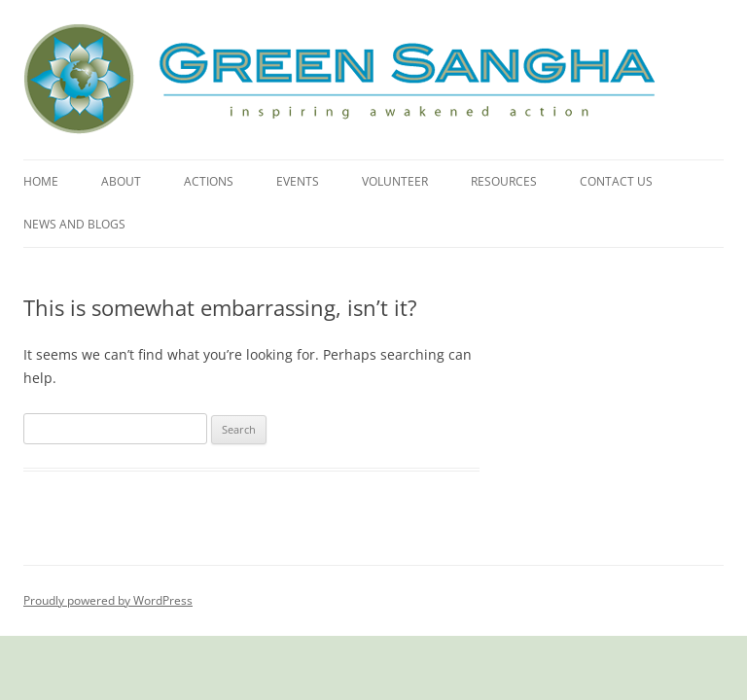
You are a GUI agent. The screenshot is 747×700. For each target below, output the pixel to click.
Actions (209, 181)
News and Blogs (74, 224)
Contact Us (616, 181)
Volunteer (395, 181)
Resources (504, 181)
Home (41, 181)
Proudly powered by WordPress (108, 600)
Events (298, 181)
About (121, 181)
